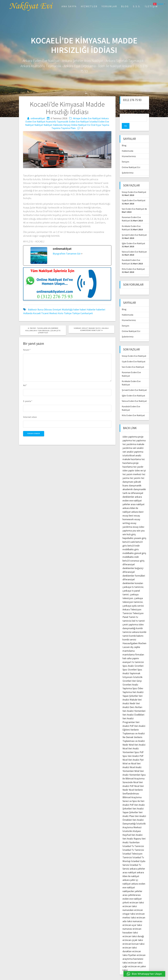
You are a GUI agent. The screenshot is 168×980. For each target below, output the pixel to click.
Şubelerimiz (128, 167)
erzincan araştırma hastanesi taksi (134, 953)
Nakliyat (39, 125)
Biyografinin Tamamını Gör (67, 254)
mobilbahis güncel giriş (134, 547)
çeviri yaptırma (130, 619)
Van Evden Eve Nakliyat (133, 203)
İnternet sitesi (30, 417)
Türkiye (68, 313)
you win (136, 525)
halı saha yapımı (131, 652)
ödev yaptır (128, 465)
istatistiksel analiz (132, 450)
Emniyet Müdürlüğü (63, 309)
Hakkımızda (127, 145)
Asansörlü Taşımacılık (57, 122)
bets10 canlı (129, 536)
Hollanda (28, 313)
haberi (83, 309)
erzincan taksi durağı (133, 930)
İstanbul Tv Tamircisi (133, 840)
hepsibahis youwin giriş (134, 532)
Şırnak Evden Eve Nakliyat (134, 229)
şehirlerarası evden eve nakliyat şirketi (132, 893)
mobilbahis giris (131, 543)
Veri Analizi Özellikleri (133, 709)
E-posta (28, 401)
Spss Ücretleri (130, 664)
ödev (137, 465)
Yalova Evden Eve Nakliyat (134, 246)
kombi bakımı (136, 630)
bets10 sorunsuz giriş (133, 555)
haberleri (101, 309)
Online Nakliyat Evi (81, 125)
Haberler (91, 309)
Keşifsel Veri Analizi (133, 829)
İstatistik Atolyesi (132, 825)
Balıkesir (32, 309)
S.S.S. (137, 6)
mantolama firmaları (133, 649)
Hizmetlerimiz (129, 150)
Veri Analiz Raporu (132, 833)
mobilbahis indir (131, 551)
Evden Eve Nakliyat (79, 122)
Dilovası (48, 309)
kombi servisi (129, 634)
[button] (144, 974)
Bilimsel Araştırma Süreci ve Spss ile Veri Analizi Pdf (133, 795)
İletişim (151, 6)
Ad (25, 385)
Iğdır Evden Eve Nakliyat (133, 237)
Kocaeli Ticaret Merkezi (45, 313)
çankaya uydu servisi (133, 600)
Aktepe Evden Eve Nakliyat (87, 118)
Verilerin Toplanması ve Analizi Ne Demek (134, 728)
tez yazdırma (129, 438)
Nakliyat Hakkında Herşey (57, 125)
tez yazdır (138, 461)
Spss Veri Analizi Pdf (133, 750)
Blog (125, 6)
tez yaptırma (139, 435)
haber (76, 309)
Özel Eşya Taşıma (100, 125)
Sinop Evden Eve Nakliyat (134, 186)
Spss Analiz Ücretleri (133, 660)
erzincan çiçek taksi (133, 934)
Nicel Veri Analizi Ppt (133, 754)
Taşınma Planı (68, 128)
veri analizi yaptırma (133, 446)
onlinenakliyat (38, 118)
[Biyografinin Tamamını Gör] (82, 254)
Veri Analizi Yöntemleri (134, 705)
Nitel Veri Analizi (137, 739)
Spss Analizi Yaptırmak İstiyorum (132, 667)
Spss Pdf (139, 746)
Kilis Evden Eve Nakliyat (133, 263)
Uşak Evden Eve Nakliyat (134, 194)
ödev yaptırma (130, 431)
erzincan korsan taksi (133, 938)
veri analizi (138, 442)
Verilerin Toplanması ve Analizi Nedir (134, 735)
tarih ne (127, 487)
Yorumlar (109, 6)
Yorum (27, 350)
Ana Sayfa (69, 6)
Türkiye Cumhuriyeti (82, 313)
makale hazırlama (132, 453)
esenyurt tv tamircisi (133, 656)
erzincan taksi (137, 897)
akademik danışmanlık (134, 483)
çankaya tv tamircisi (133, 581)
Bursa (40, 309)
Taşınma (56, 128)
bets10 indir (134, 540)
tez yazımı (135, 472)
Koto (61, 313)
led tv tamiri (138, 615)
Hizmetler (89, 6)
